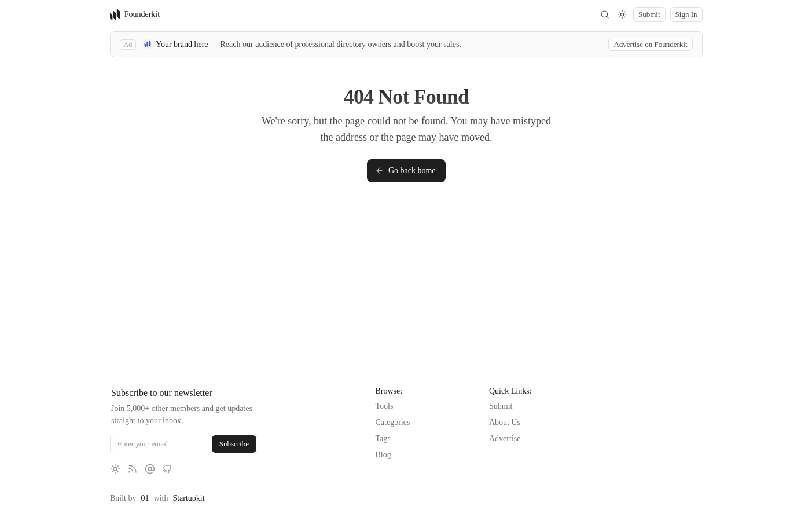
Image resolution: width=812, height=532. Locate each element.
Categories (392, 422)
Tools (384, 406)
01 (145, 498)
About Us (505, 422)
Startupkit (188, 498)
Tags (383, 439)
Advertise (505, 439)
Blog (383, 455)
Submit (501, 406)
